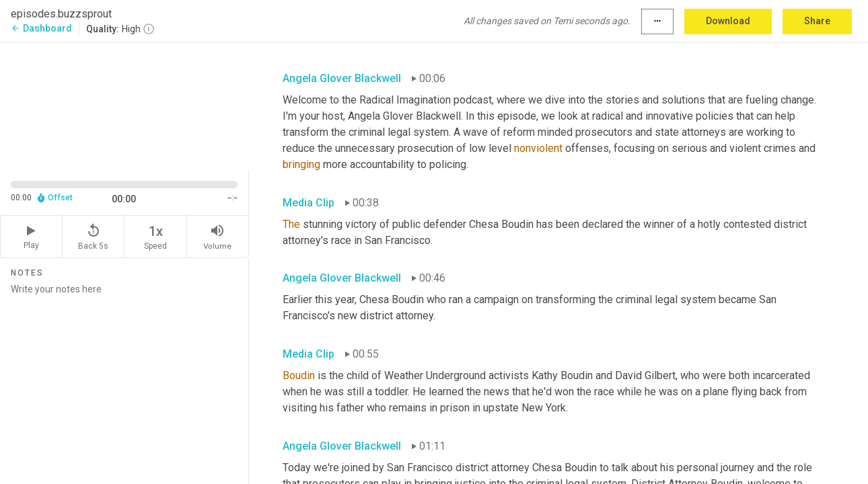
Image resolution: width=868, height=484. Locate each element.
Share (817, 21)
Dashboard (41, 28)
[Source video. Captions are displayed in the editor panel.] (124, 105)
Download (728, 21)
